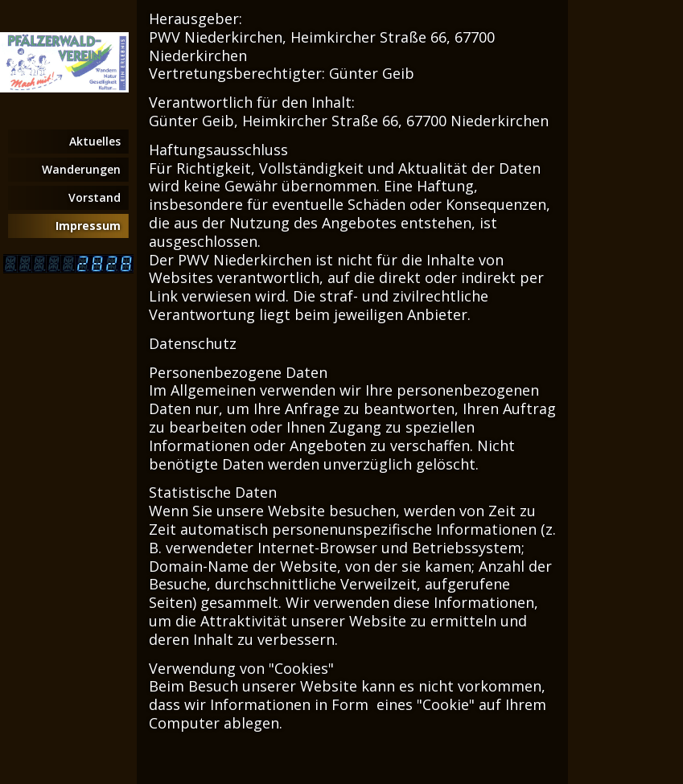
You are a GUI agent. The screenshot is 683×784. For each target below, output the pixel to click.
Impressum (88, 226)
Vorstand (95, 197)
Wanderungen (81, 169)
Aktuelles (95, 141)
